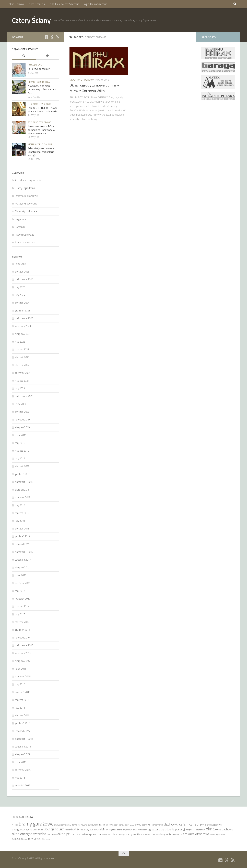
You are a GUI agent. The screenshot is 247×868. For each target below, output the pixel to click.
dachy (127, 825)
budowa (92, 825)
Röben (140, 834)
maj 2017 (20, 591)
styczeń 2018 (22, 529)
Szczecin (17, 839)
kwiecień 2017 (23, 599)
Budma (73, 825)
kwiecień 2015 (23, 785)
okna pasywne (52, 834)
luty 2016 (20, 708)
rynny (133, 834)
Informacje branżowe (26, 196)
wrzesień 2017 (23, 560)
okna (210, 829)
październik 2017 (24, 552)
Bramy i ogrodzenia (39, 82)
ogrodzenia (154, 829)
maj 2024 (20, 287)
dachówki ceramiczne (180, 824)
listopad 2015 (22, 731)
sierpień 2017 (22, 567)
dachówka (136, 824)
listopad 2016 (22, 638)
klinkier (68, 830)
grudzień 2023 (23, 311)
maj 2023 (20, 342)
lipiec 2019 (21, 435)
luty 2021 (20, 388)
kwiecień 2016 (23, 692)
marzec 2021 (22, 381)
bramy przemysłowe (62, 825)
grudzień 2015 (23, 723)
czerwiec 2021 (23, 373)
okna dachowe (224, 829)
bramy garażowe (36, 824)
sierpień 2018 (22, 490)
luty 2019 (20, 458)
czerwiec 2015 (23, 770)
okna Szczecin (37, 4)
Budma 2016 (82, 825)
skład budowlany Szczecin (64, 4)
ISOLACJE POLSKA (54, 829)
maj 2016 (20, 684)
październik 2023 (24, 318)
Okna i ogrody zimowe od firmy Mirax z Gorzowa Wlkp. (94, 88)
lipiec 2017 (21, 575)
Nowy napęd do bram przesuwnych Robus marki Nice (42, 89)
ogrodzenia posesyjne (174, 829)
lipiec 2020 (21, 404)
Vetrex (37, 839)
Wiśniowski (46, 839)
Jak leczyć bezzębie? (39, 69)
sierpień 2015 (22, 754)
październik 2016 (24, 645)
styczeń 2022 (22, 365)
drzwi (201, 824)
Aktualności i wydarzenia (28, 180)
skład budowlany (155, 834)
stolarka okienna (174, 834)
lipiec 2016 (21, 669)
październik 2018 (24, 482)
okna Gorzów (16, 4)
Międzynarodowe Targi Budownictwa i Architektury (128, 830)
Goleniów (37, 830)
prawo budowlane (100, 834)
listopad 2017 (22, 544)
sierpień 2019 (22, 427)
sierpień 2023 (22, 334)
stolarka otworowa (196, 834)
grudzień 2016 (23, 630)
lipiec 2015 (21, 762)
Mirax (105, 829)
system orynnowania (218, 834)
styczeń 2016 (22, 715)
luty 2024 (20, 295)
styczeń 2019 (22, 466)
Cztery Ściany (32, 20)
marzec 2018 (22, 513)
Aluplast (15, 825)
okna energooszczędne (29, 834)
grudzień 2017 (23, 536)
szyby (25, 839)
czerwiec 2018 (23, 497)
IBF (42, 830)
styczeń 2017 (22, 622)
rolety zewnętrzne (120, 834)
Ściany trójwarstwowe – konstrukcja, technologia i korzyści (42, 152)
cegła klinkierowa (105, 825)
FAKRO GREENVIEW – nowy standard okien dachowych (42, 110)
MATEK (75, 829)
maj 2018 (20, 505)
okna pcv (65, 834)
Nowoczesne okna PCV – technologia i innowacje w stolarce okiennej (41, 130)
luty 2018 (20, 521)
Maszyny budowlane (26, 204)
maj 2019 (20, 443)
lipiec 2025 (21, 264)
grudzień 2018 (23, 474)
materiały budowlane (90, 830)
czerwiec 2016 (23, 676)
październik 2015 (24, 739)
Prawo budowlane (25, 235)
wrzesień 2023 (23, 326)
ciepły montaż (119, 825)
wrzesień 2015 (23, 747)
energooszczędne (22, 829)
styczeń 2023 (22, 357)
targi (31, 839)
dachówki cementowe (153, 825)
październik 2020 (24, 396)
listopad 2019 (22, 420)
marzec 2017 (22, 606)
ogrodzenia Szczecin (95, 4)
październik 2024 (24, 279)
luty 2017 (20, 614)
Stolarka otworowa (82, 80)
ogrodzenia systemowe (197, 830)
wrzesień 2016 (23, 653)
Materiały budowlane (40, 144)
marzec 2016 (22, 700)
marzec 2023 (22, 349)
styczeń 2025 (22, 272)
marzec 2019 (22, 451)
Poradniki (20, 227)
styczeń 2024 (22, 303)
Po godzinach (36, 65)
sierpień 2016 (22, 661)
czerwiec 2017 (23, 583)
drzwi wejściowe (213, 825)
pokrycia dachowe (81, 834)
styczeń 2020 (22, 412)
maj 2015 (20, 778)
